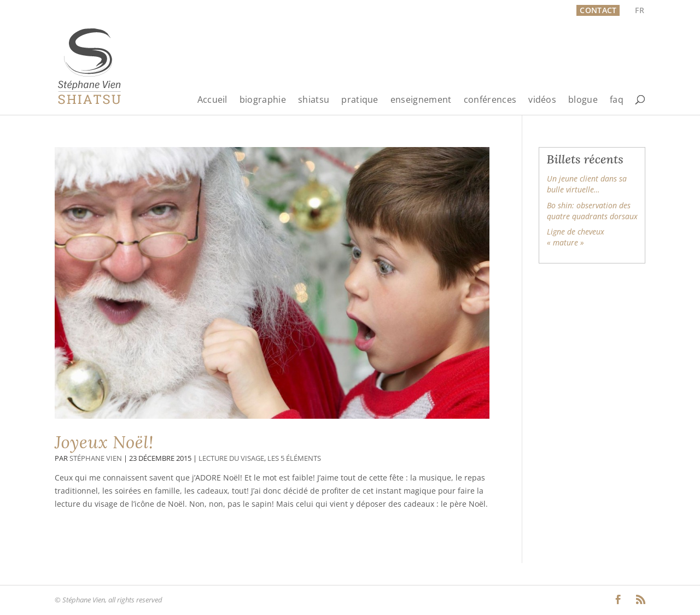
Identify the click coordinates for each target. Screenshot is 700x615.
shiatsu (314, 100)
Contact (598, 10)
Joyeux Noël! (104, 442)
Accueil (212, 100)
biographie (263, 100)
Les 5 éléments (294, 458)
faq (617, 100)
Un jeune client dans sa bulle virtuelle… (587, 184)
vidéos (542, 100)
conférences (490, 100)
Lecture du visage (231, 458)
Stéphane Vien (96, 458)
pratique (360, 100)
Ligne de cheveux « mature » (576, 237)
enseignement (421, 100)
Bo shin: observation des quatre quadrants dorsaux (592, 211)
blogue (583, 100)
